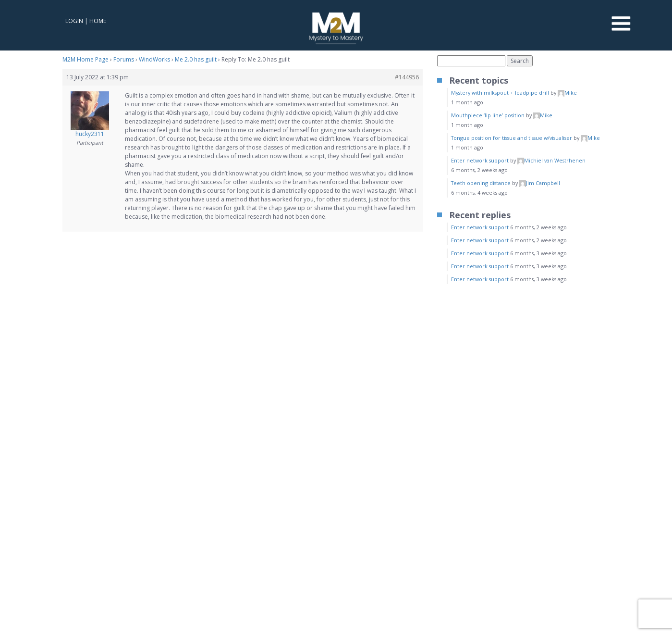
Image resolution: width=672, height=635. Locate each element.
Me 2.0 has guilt (196, 59)
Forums (124, 59)
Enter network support (480, 160)
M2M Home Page (86, 59)
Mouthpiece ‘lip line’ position (488, 115)
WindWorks (154, 59)
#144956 (407, 77)
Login (74, 21)
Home (98, 21)
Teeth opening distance (481, 183)
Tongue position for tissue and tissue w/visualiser (512, 138)
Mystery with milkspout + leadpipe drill (500, 93)
